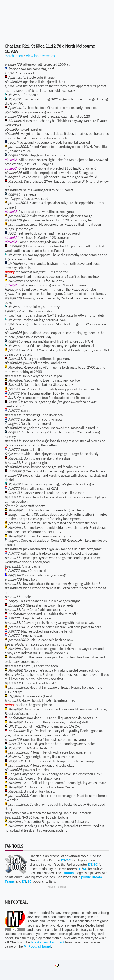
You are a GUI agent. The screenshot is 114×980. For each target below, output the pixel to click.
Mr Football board (37, 946)
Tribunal (68, 873)
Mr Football (16, 902)
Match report (14, 56)
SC (68, 860)
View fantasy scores (40, 56)
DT (63, 860)
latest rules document (48, 942)
